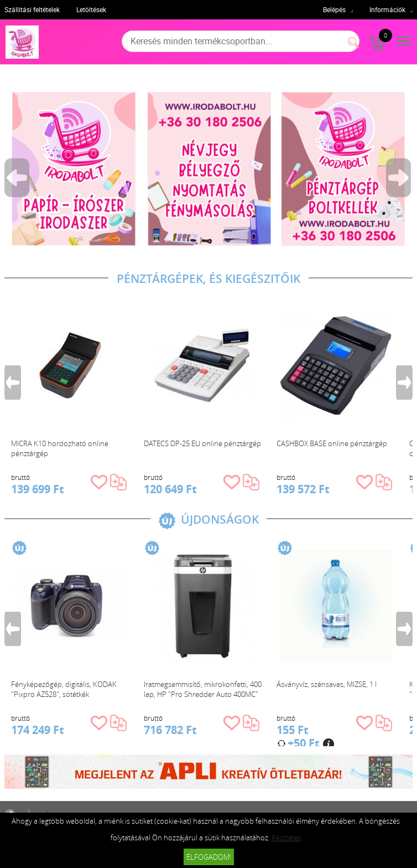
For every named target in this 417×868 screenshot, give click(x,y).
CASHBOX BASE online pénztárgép (332, 443)
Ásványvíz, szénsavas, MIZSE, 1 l (327, 684)
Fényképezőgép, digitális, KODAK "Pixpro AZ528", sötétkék (64, 689)
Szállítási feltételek (32, 9)
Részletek (286, 838)
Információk (387, 9)
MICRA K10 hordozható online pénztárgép (60, 448)
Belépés (334, 9)
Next (399, 178)
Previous (18, 178)
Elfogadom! (209, 857)
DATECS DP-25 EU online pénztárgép (202, 443)
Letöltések (91, 9)
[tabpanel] (209, 169)
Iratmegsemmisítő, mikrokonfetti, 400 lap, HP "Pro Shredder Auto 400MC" (203, 689)
